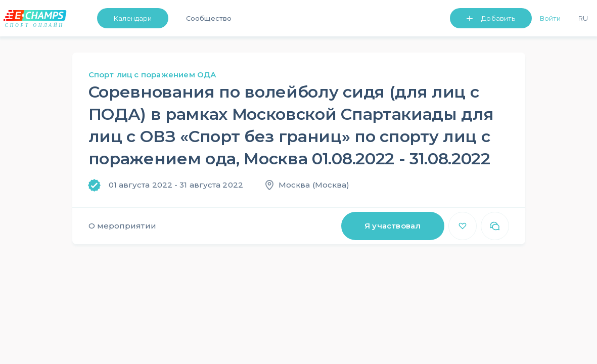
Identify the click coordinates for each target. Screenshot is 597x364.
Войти (550, 18)
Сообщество (209, 18)
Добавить (498, 18)
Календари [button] (133, 18)
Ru (583, 18)
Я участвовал (393, 226)
